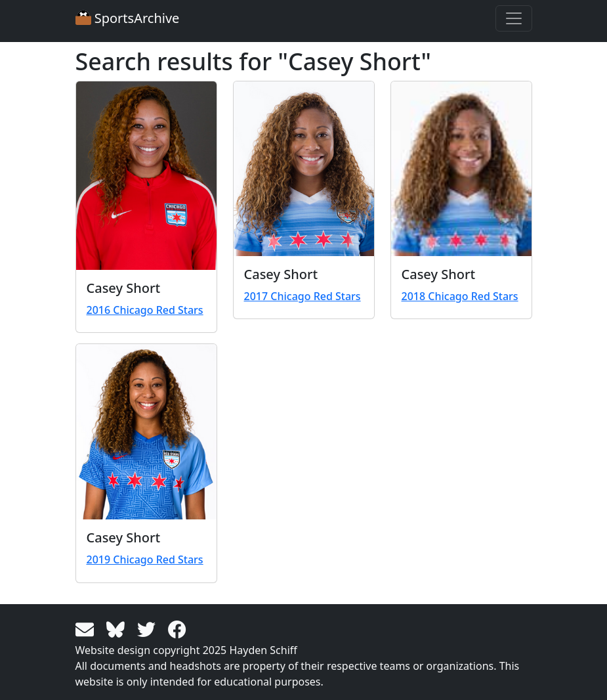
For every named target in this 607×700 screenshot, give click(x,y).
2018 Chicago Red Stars (460, 296)
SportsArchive (128, 18)
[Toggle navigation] (514, 18)
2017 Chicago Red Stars (303, 296)
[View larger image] (146, 176)
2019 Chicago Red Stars (145, 559)
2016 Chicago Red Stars (145, 310)
